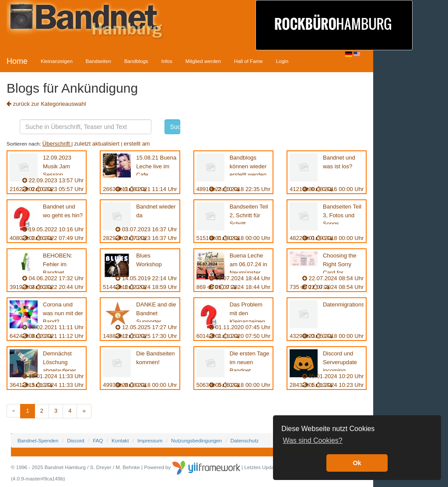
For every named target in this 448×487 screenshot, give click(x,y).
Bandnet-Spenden (38, 440)
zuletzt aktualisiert (98, 144)
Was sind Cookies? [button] (312, 440)
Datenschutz (245, 440)
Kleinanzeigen (57, 61)
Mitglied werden (203, 61)
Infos (167, 61)
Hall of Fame (248, 61)
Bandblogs (136, 61)
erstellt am (137, 144)
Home (17, 61)
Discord (75, 440)
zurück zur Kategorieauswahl (46, 104)
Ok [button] (357, 463)
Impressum (150, 440)
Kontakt (120, 440)
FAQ (98, 440)
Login (282, 61)
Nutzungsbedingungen (196, 440)
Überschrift (57, 144)
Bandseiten (98, 61)
